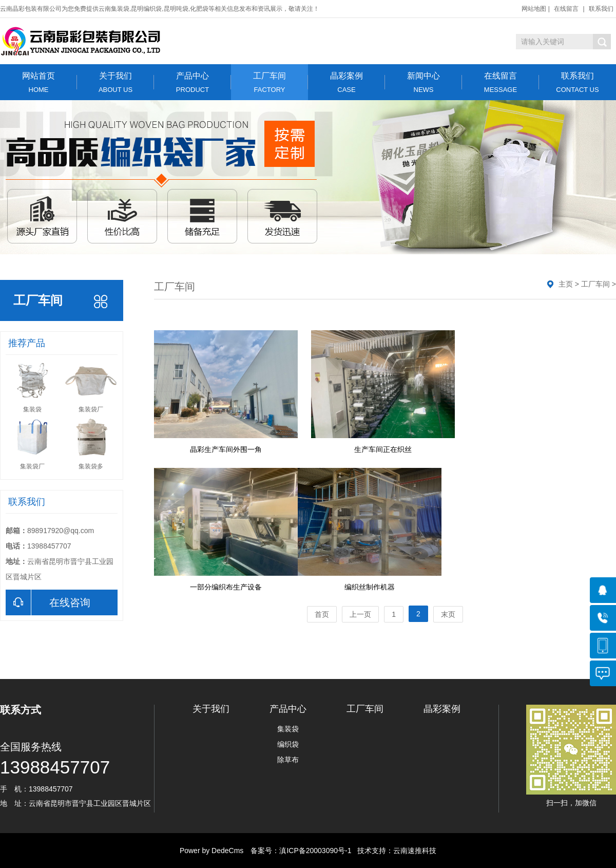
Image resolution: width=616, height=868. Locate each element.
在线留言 (566, 9)
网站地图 (534, 9)
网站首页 (38, 82)
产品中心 (192, 82)
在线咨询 (48, 602)
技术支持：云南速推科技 (394, 851)
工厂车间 (269, 82)
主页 (566, 284)
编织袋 (288, 744)
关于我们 (115, 82)
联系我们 (601, 9)
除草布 (288, 760)
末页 (448, 614)
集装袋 (288, 729)
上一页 (360, 614)
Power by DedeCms (212, 851)
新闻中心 (423, 82)
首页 (322, 614)
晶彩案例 (346, 82)
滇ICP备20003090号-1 (315, 851)
